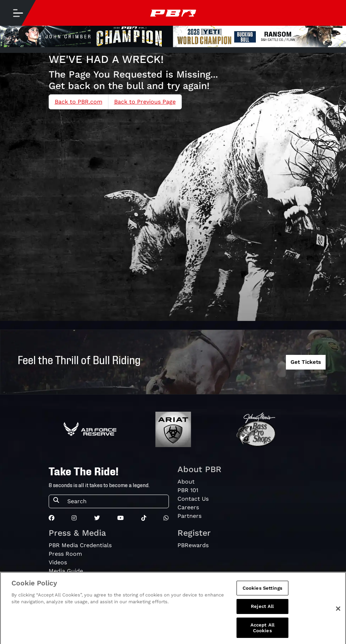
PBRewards (193, 545)
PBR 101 (188, 490)
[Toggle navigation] (18, 13)
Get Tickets (306, 362)
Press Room (65, 554)
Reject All (262, 609)
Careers (188, 507)
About (186, 482)
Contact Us (193, 499)
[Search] (116, 501)
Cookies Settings (262, 591)
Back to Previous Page (145, 102)
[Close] (338, 611)
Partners (189, 516)
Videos (58, 562)
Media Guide (66, 571)
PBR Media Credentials (80, 545)
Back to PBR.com (79, 102)
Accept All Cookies (262, 630)
